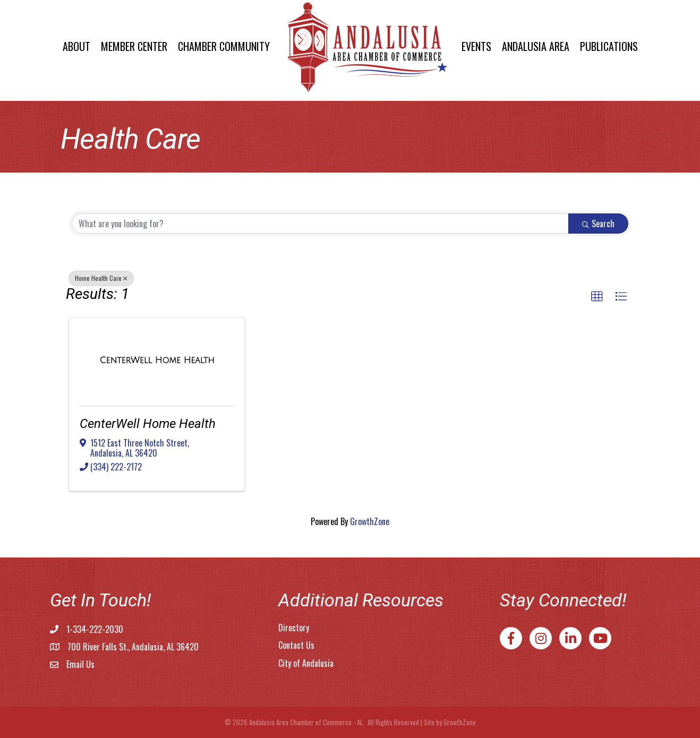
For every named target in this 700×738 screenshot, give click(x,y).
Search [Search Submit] (598, 224)
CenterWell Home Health (148, 424)
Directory (294, 628)
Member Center (134, 46)
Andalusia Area (536, 46)
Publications (609, 46)
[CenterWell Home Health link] (157, 360)
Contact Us (296, 645)
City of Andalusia (306, 663)
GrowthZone (370, 521)
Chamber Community (224, 46)
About (76, 46)
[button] (597, 297)
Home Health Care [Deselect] (101, 278)
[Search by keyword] (320, 224)
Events (476, 46)
